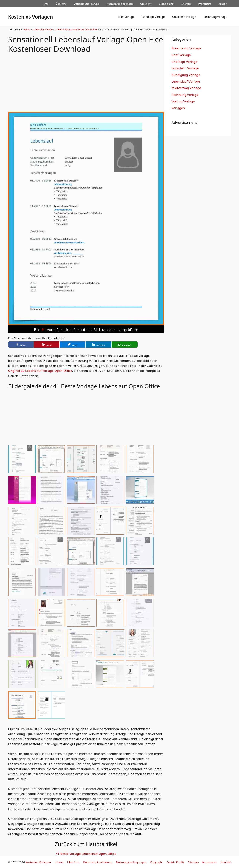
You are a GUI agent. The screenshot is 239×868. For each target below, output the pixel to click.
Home (45, 4)
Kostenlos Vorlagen (31, 17)
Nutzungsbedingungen (120, 4)
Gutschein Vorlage (184, 17)
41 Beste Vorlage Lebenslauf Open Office (76, 30)
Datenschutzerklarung (87, 4)
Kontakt (223, 4)
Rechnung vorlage (215, 17)
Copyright (146, 4)
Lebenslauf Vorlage (43, 30)
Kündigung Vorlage (186, 75)
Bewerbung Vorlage (186, 48)
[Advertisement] (86, 79)
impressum (205, 4)
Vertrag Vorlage (183, 101)
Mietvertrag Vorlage (186, 88)
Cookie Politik (166, 4)
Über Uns (61, 4)
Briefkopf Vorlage (153, 17)
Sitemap (186, 4)
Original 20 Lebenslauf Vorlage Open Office (40, 371)
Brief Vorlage (126, 17)
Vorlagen (178, 108)
